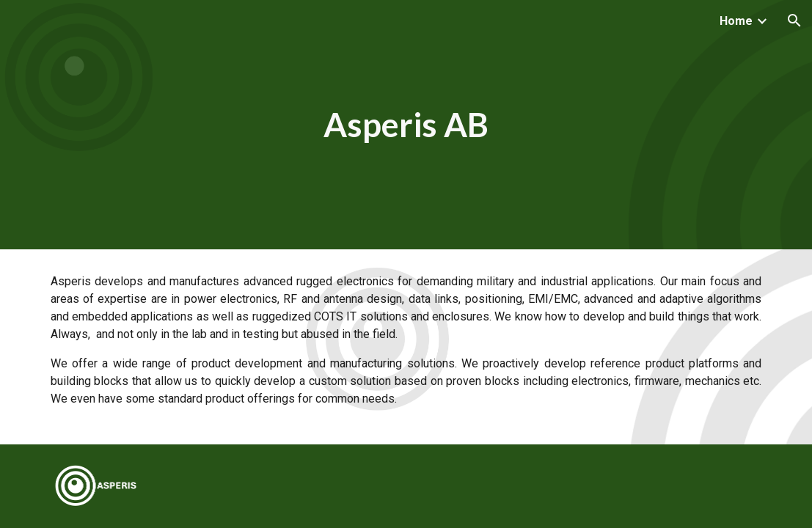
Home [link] (736, 21)
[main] (406, 125)
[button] (794, 21)
